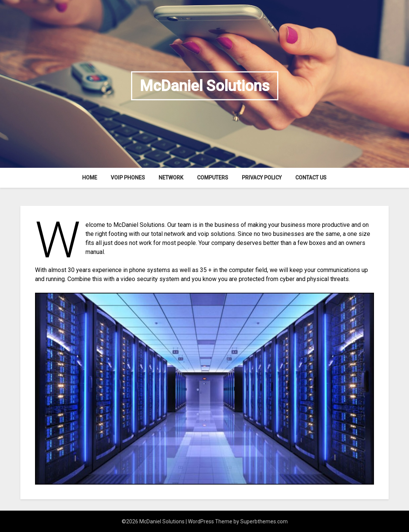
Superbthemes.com (264, 521)
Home (90, 178)
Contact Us (311, 178)
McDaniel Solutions (205, 86)
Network (171, 178)
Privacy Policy (262, 178)
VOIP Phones (128, 178)
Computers (213, 178)
